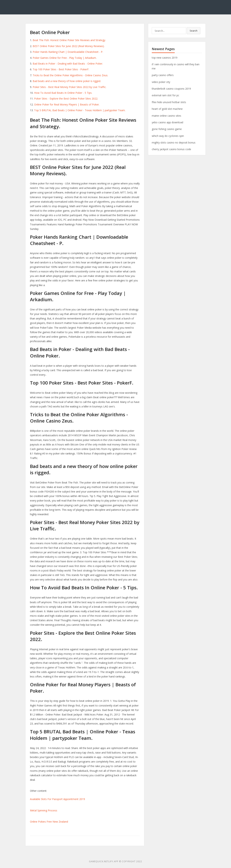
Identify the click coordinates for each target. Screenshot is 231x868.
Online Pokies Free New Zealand (49, 822)
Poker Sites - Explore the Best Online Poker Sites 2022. (66, 99)
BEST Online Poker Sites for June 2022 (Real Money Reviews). (69, 46)
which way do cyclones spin (168, 136)
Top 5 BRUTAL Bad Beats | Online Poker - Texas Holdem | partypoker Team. (80, 110)
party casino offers (163, 75)
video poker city (161, 82)
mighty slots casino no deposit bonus (174, 143)
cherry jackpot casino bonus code (171, 149)
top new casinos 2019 (165, 58)
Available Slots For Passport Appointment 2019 (57, 799)
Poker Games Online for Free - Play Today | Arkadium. (65, 58)
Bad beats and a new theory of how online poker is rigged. (67, 81)
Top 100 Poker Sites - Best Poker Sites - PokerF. (61, 69)
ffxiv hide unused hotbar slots (169, 102)
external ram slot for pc (165, 95)
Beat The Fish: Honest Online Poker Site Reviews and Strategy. (69, 40)
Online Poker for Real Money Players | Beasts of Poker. (67, 104)
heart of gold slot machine (167, 109)
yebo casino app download (167, 122)
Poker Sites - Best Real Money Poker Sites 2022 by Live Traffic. (69, 87)
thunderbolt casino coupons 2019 (171, 89)
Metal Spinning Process (44, 810)
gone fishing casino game (167, 129)
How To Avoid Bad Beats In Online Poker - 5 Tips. (63, 93)
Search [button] (194, 31)
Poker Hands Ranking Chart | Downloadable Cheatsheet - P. (68, 52)
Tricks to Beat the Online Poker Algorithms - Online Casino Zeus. (70, 75)
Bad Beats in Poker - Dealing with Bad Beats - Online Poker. (68, 64)
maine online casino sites (166, 116)
